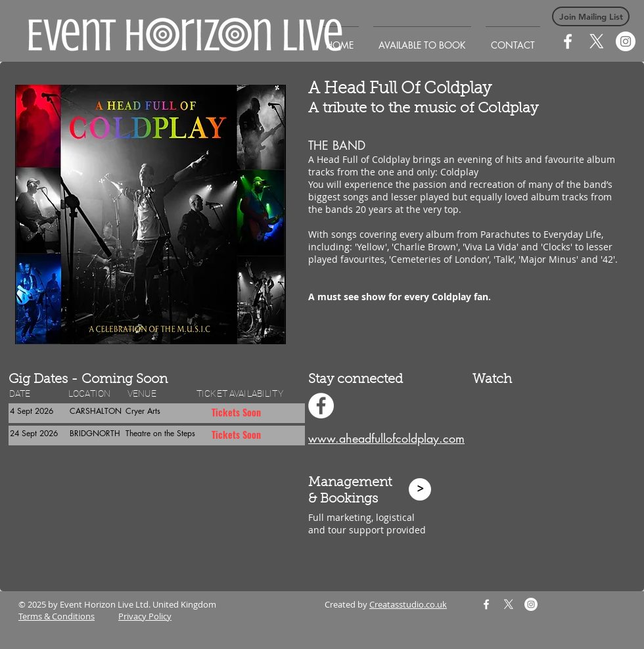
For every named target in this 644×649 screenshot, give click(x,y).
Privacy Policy (145, 616)
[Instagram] (626, 41)
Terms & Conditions (57, 616)
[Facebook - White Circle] (321, 406)
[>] (420, 489)
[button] (591, 16)
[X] (597, 41)
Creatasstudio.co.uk (408, 604)
